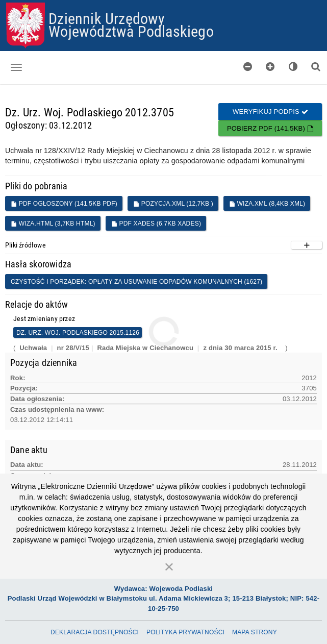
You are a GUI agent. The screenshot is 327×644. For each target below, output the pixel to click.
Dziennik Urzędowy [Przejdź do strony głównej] (107, 18)
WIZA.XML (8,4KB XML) (267, 204)
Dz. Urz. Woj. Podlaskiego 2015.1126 (78, 333)
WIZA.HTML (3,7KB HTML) (53, 224)
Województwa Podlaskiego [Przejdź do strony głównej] (131, 31)
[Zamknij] (169, 566)
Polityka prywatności (185, 632)
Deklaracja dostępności (95, 632)
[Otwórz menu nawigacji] (16, 67)
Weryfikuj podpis (270, 112)
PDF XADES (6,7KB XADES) (156, 224)
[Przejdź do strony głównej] (26, 26)
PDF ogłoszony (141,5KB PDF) (64, 204)
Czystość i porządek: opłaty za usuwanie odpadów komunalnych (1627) (136, 282)
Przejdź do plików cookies (164, 3)
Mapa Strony (255, 632)
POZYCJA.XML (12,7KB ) (173, 204)
